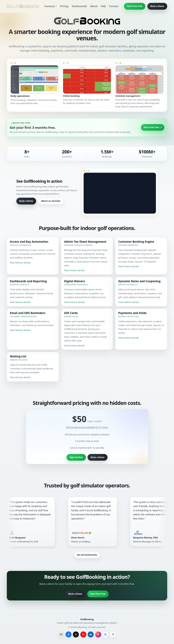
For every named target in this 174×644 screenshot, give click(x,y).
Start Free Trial (135, 6)
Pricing (64, 6)
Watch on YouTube (51, 201)
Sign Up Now (76, 457)
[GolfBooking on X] (76, 634)
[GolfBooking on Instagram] (98, 634)
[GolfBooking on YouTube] (83, 634)
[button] (35, 84)
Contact (114, 6)
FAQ (103, 6)
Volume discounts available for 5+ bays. (87, 427)
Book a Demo (157, 6)
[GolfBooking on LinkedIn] (91, 634)
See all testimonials (87, 555)
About (94, 6)
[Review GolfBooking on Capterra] (113, 634)
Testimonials (79, 6)
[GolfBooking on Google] (105, 634)
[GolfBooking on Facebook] (69, 634)
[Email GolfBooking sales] (61, 634)
